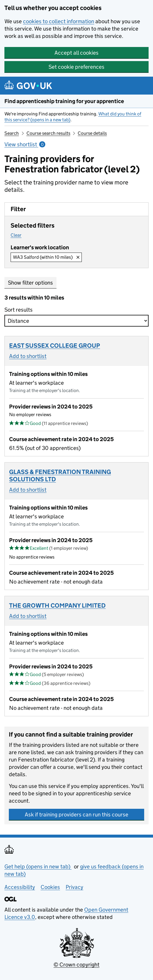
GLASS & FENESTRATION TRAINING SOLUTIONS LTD (60, 476)
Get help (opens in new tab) (38, 866)
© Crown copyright (76, 965)
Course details (92, 133)
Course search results (48, 133)
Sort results (20, 310)
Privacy (74, 887)
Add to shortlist (28, 356)
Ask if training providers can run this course (76, 815)
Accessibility (20, 887)
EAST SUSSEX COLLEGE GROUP (55, 346)
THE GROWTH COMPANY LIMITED (57, 606)
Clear (16, 235)
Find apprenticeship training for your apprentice (64, 101)
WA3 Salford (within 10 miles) (43, 257)
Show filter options (30, 283)
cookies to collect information (59, 21)
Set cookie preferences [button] (76, 67)
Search (12, 133)
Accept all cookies (76, 53)
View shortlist (25, 144)
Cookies (50, 887)
